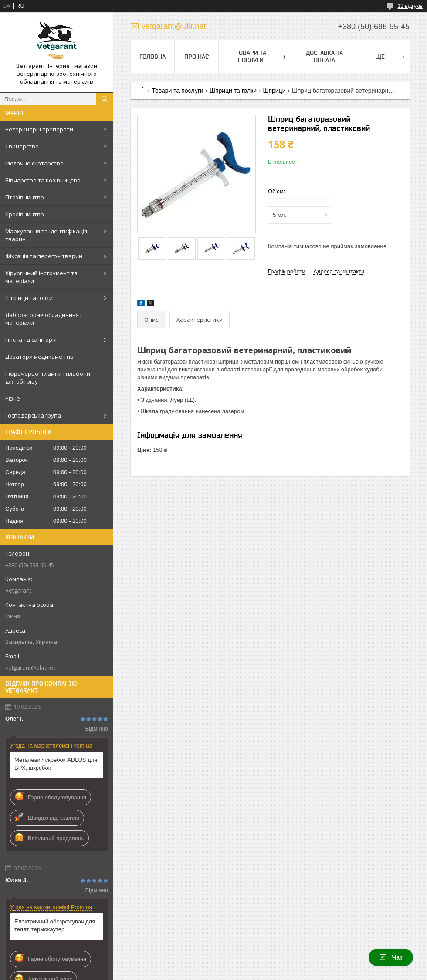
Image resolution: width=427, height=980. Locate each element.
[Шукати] (105, 99)
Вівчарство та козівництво (43, 180)
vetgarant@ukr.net (30, 667)
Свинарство (22, 146)
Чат (391, 957)
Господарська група (33, 415)
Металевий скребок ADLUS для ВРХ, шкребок (56, 764)
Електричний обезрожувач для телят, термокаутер (55, 925)
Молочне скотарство (34, 163)
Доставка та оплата (324, 56)
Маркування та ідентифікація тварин (46, 235)
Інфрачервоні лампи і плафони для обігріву (48, 377)
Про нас (197, 57)
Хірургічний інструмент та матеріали (41, 277)
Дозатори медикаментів (39, 357)
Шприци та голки (29, 298)
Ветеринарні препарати (39, 129)
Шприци (274, 91)
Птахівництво (25, 197)
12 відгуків (410, 6)
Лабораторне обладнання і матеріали (43, 319)
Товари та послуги (251, 56)
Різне (13, 398)
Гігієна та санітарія (31, 340)
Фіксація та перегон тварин (44, 256)
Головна (152, 57)
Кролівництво (25, 214)
